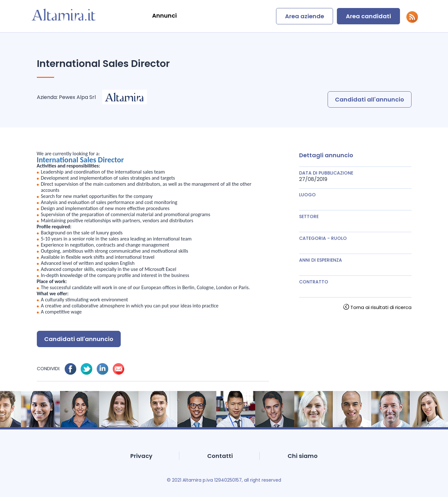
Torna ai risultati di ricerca (381, 307)
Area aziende (305, 16)
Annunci (164, 16)
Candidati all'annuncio (370, 99)
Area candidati (368, 16)
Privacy (141, 456)
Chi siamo (303, 456)
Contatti (220, 456)
